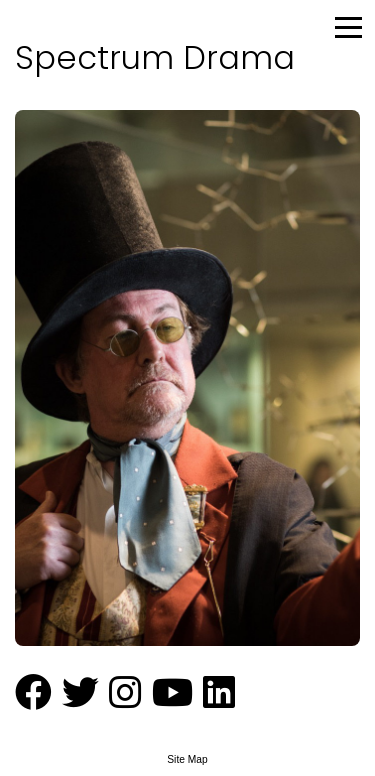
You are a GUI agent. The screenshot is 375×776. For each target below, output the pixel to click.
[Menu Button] (350, 25)
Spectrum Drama (155, 57)
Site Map (187, 759)
